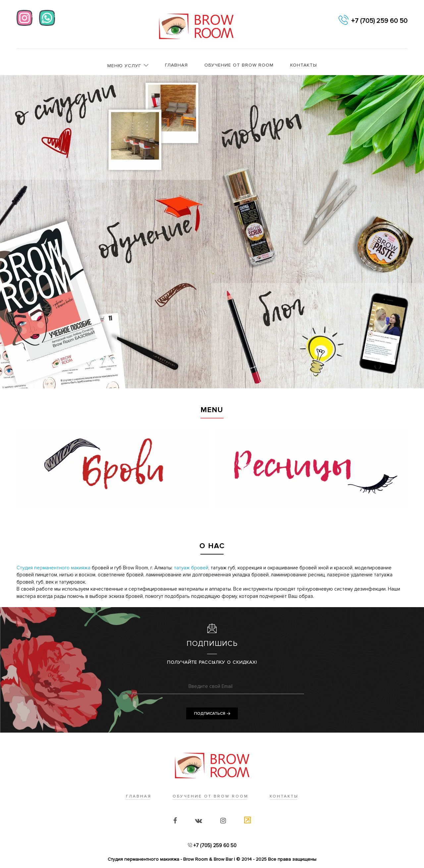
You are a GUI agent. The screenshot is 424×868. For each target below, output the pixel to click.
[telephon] (344, 21)
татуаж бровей (191, 568)
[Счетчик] (247, 821)
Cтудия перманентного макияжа (53, 568)
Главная (176, 65)
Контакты (304, 65)
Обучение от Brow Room (239, 65)
